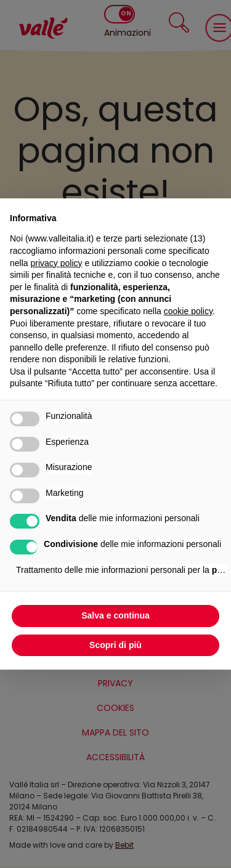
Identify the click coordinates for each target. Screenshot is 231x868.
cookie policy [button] (188, 311)
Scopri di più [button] (115, 645)
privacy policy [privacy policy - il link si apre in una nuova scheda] (56, 263)
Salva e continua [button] (115, 615)
